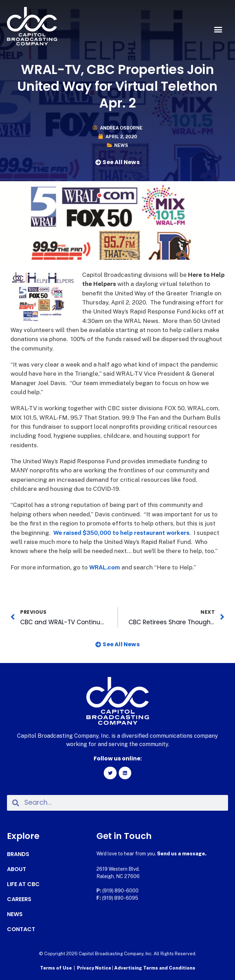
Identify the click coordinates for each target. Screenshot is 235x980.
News (121, 145)
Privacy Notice (95, 968)
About (17, 869)
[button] (218, 30)
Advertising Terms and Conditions (155, 968)
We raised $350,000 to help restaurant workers (121, 533)
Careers (19, 899)
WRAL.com (105, 567)
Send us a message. (182, 854)
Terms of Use (56, 968)
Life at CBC (23, 884)
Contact (21, 929)
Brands (18, 854)
